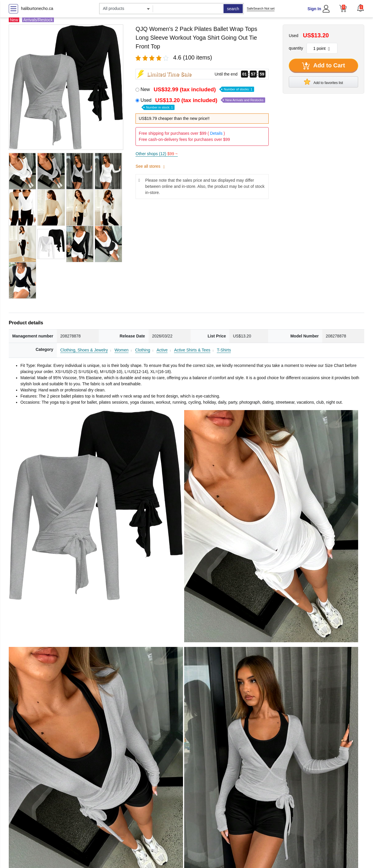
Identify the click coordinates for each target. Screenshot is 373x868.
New (197, 89)
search (233, 9)
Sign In (314, 9)
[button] (360, 8)
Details (216, 133)
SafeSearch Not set (261, 8)
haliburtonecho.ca (37, 8)
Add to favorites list (323, 82)
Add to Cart (323, 66)
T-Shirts (224, 350)
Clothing (143, 350)
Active (162, 350)
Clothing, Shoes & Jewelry (84, 350)
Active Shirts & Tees (192, 350)
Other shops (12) (156, 154)
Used (203, 103)
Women (122, 350)
